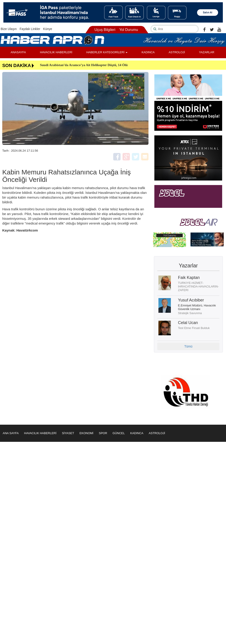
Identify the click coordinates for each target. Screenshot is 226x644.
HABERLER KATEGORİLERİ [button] (107, 52)
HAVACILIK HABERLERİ (56, 52)
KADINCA (148, 52)
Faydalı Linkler (30, 29)
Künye (48, 29)
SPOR (103, 433)
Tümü (188, 346)
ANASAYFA (18, 52)
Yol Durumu (129, 30)
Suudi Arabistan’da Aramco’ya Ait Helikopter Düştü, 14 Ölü (84, 65)
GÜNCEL (119, 433)
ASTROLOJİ (177, 52)
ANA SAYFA (11, 433)
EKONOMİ (86, 433)
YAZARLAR (207, 52)
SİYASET (68, 433)
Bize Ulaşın (9, 29)
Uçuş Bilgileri (105, 30)
